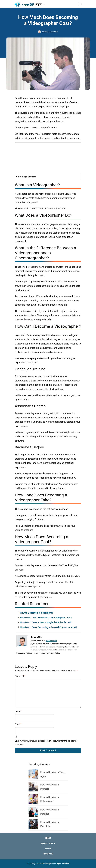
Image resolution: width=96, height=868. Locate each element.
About (48, 838)
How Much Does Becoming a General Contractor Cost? (49, 627)
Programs (48, 854)
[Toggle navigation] (80, 4)
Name (18, 711)
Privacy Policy (48, 843)
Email (18, 724)
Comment (20, 676)
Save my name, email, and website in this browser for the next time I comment (46, 743)
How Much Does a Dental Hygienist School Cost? (46, 622)
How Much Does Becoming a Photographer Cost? (46, 618)
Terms (48, 849)
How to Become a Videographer (37, 613)
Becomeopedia (51, 641)
